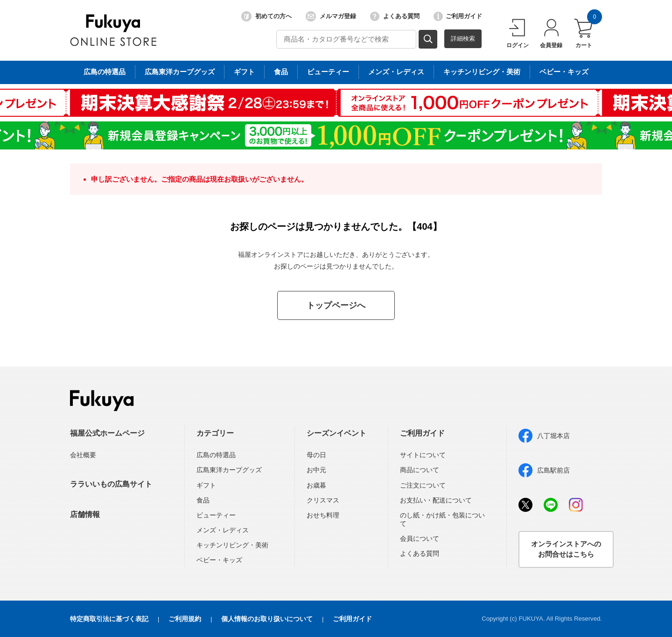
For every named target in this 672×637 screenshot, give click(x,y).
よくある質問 (395, 16)
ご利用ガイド (458, 16)
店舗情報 (85, 514)
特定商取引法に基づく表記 (109, 619)
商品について (420, 470)
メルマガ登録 (331, 16)
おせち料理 (323, 515)
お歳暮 (316, 485)
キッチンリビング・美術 (232, 545)
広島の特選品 (216, 455)
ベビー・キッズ (219, 560)
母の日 (316, 455)
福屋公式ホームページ (107, 433)
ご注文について (423, 485)
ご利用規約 (185, 619)
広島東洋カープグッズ (229, 470)
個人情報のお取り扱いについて (267, 619)
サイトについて (423, 455)
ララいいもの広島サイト (111, 484)
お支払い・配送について (436, 500)
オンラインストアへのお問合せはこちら (566, 549)
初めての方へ (266, 16)
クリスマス (323, 500)
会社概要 (83, 455)
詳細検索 (463, 39)
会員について (420, 538)
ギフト (206, 485)
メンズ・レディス (223, 530)
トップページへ (336, 305)
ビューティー (216, 515)
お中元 (316, 470)
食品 (203, 500)
